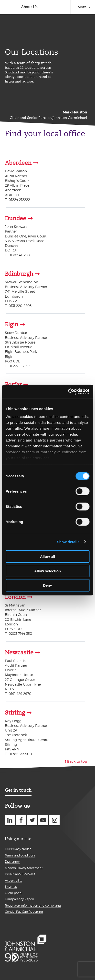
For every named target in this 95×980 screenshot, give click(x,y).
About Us (29, 7)
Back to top (77, 761)
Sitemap (11, 887)
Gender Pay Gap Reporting (24, 912)
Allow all (47, 557)
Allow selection (47, 571)
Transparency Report (20, 899)
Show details (68, 542)
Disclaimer (12, 862)
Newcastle (19, 653)
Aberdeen (18, 163)
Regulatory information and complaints (33, 905)
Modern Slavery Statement (24, 868)
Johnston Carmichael (7, 8)
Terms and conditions (20, 855)
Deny (47, 585)
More (82, 7)
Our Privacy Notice (18, 849)
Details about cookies (20, 874)
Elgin (12, 324)
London (15, 597)
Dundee (16, 218)
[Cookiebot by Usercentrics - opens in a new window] (68, 391)
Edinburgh (19, 274)
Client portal (14, 893)
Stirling (15, 713)
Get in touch (18, 790)
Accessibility (14, 880)
